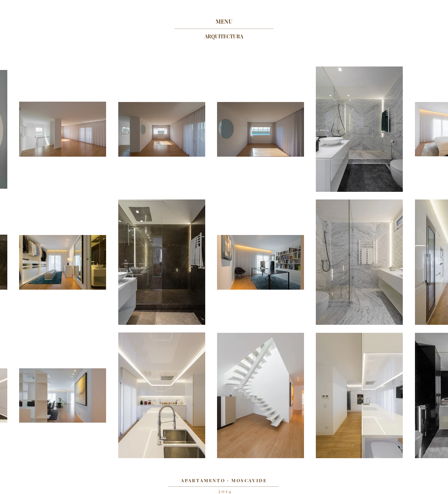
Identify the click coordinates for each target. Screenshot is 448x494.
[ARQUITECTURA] (224, 37)
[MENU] (224, 22)
